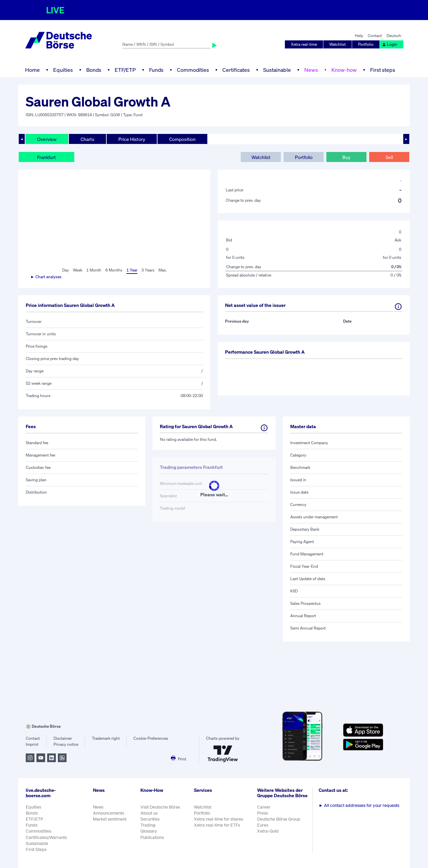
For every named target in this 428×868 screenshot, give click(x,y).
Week (78, 270)
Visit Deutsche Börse (160, 807)
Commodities (193, 70)
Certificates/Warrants (46, 837)
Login (390, 44)
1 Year (132, 270)
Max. (163, 270)
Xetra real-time (304, 44)
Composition (182, 139)
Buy (346, 157)
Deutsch (394, 36)
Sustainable (277, 70)
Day (66, 270)
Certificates (236, 70)
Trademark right (106, 738)
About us (149, 813)
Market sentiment (110, 819)
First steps (383, 70)
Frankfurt (46, 157)
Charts (87, 139)
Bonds (94, 70)
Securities (150, 819)
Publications (152, 837)
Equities (63, 70)
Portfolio (366, 44)
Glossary (149, 831)
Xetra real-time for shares (219, 819)
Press (262, 813)
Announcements (109, 813)
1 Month (94, 270)
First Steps (36, 849)
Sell (389, 157)
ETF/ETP (125, 70)
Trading (148, 825)
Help (359, 36)
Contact (375, 36)
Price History (132, 139)
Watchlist (338, 44)
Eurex (263, 825)
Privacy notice (66, 744)
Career (264, 807)
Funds (156, 70)
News (311, 70)
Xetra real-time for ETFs (217, 825)
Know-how (344, 70)
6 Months (114, 270)
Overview (47, 139)
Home (32, 70)
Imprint (32, 744)
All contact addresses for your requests (359, 805)
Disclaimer (63, 738)
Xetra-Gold (268, 831)
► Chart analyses (46, 277)
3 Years (148, 270)
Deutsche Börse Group (279, 819)
